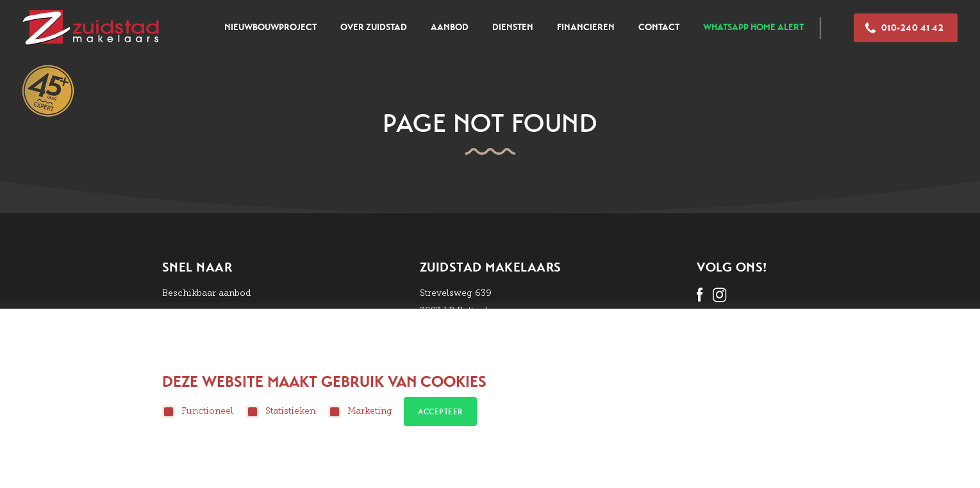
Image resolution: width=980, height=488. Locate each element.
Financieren (586, 27)
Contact (659, 27)
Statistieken (281, 412)
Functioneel (198, 412)
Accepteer (440, 412)
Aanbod (450, 27)
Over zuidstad (374, 27)
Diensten (513, 27)
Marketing (360, 412)
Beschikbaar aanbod (207, 293)
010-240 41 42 (904, 28)
